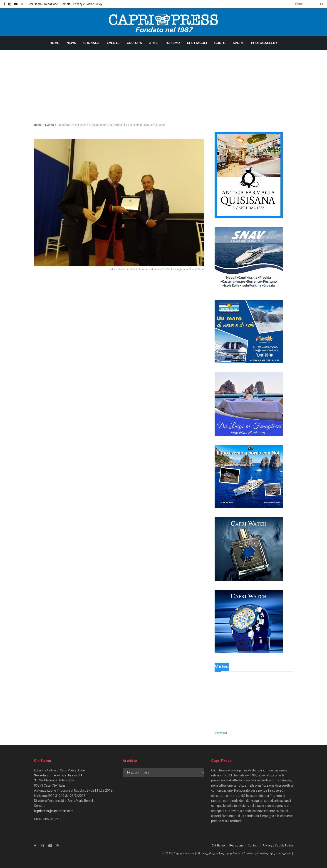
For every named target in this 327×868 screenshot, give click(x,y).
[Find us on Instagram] (42, 846)
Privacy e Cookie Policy (88, 4)
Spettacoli (197, 43)
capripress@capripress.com (54, 811)
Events (113, 43)
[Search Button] (321, 4)
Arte (154, 43)
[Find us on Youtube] (50, 846)
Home (54, 43)
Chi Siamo (35, 4)
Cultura (134, 43)
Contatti (66, 4)
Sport (238, 43)
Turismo (172, 43)
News (71, 43)
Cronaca (92, 43)
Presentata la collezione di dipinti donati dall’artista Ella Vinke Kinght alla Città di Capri (111, 125)
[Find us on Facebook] (35, 846)
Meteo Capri (221, 733)
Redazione (51, 4)
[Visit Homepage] (163, 22)
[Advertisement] (163, 84)
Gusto (220, 43)
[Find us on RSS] (58, 846)
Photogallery (264, 43)
